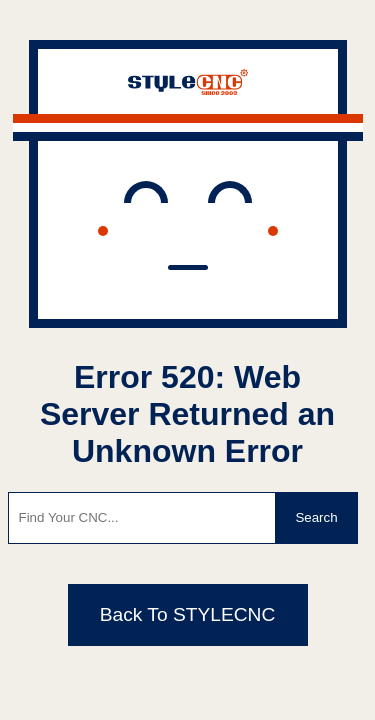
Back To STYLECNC (188, 614)
